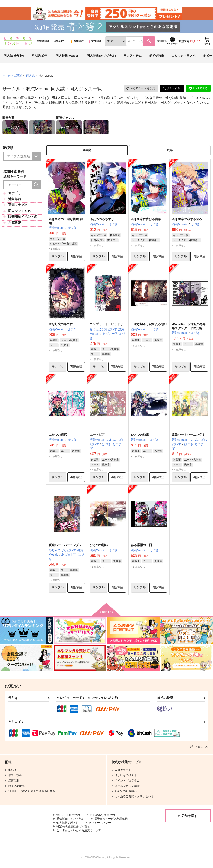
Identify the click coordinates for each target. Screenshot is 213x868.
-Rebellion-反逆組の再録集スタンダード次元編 (189, 328)
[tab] (170, 151)
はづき (42, 99)
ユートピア (97, 436)
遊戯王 (50, 103)
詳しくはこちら (199, 749)
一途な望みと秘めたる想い (149, 326)
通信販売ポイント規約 (70, 821)
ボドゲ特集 (157, 57)
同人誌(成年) (40, 57)
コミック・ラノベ (184, 57)
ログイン (196, 42)
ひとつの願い (99, 547)
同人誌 (30, 77)
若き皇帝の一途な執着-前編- (166, 99)
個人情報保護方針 (68, 825)
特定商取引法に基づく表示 (73, 829)
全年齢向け (43, 42)
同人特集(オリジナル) (101, 57)
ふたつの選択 (58, 436)
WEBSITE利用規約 (68, 817)
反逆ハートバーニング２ (65, 547)
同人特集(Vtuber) (68, 57)
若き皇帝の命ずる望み (187, 220)
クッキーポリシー (100, 825)
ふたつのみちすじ (102, 220)
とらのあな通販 (12, 77)
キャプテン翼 (35, 103)
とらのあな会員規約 (103, 817)
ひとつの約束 (140, 436)
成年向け (59, 42)
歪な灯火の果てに (61, 326)
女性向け (95, 42)
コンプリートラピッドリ (106, 326)
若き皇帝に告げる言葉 (146, 220)
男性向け (77, 42)
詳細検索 (162, 42)
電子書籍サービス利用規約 (111, 821)
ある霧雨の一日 (141, 547)
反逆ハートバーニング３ (189, 436)
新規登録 (184, 42)
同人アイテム (132, 57)
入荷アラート (140, 89)
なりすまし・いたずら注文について (79, 832)
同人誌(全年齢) (14, 57)
